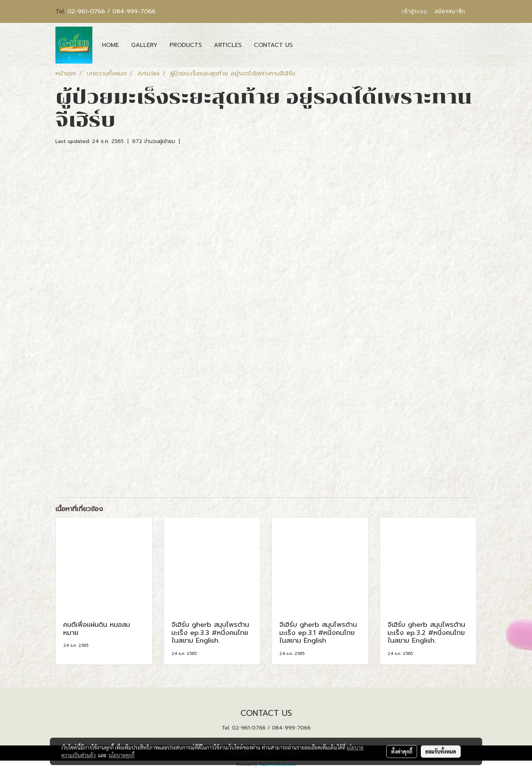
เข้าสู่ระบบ (415, 11)
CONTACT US (273, 45)
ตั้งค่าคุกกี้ (402, 751)
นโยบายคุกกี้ (122, 755)
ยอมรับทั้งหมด (441, 751)
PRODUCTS (186, 45)
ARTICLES (228, 45)
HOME (110, 45)
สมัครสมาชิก (450, 11)
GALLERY (144, 45)
